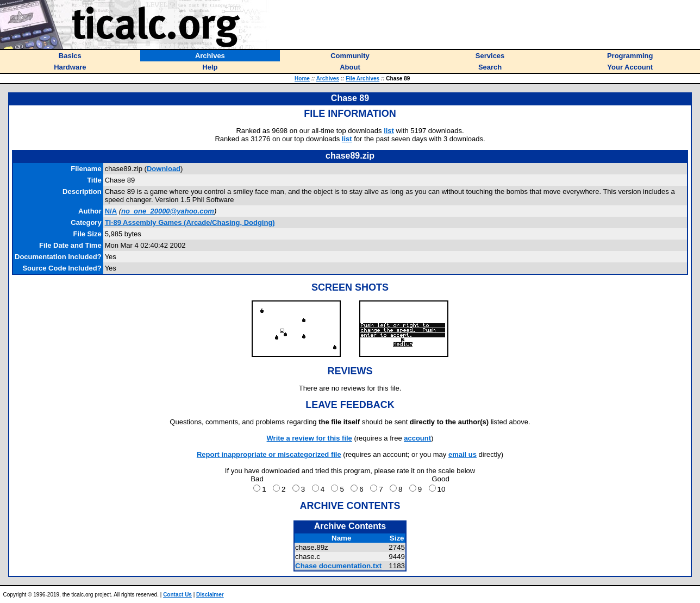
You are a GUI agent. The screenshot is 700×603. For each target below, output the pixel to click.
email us (462, 454)
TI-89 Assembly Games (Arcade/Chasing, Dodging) (190, 222)
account (417, 438)
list (389, 131)
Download (164, 169)
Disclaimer (210, 595)
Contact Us (177, 595)
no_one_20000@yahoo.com (168, 211)
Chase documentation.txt (338, 566)
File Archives (362, 78)
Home (302, 78)
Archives (328, 78)
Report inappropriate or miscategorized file (269, 454)
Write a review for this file (310, 438)
